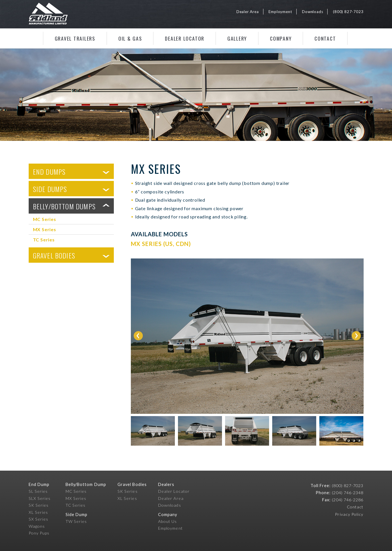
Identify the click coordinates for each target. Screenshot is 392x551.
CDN (182, 244)
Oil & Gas (130, 38)
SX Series (39, 519)
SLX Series (40, 498)
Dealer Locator (185, 38)
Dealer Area (248, 12)
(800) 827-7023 (348, 12)
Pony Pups (39, 533)
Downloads (313, 12)
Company (281, 38)
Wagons (37, 526)
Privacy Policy (349, 514)
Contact (325, 38)
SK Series (39, 505)
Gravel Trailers (75, 38)
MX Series (45, 229)
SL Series (38, 491)
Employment (280, 12)
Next (356, 336)
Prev (138, 336)
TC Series (44, 240)
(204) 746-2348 (348, 493)
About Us (168, 521)
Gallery (237, 38)
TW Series (76, 521)
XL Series (38, 512)
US (169, 244)
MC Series (45, 219)
